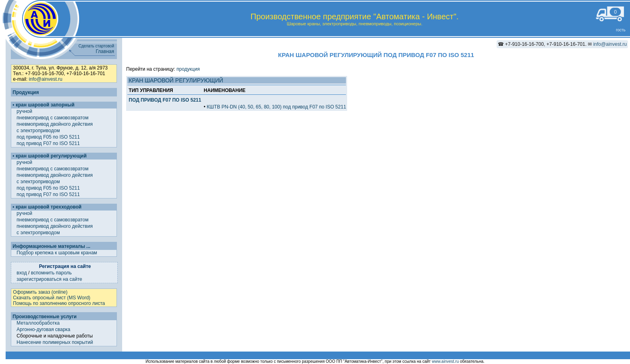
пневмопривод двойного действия (55, 124)
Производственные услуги (44, 317)
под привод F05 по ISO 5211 (49, 137)
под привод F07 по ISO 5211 (49, 143)
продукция (188, 69)
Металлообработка (38, 323)
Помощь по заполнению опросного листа (59, 303)
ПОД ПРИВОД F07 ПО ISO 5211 (165, 100)
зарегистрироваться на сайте (49, 279)
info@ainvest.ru (610, 44)
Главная (105, 51)
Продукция (26, 92)
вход (22, 273)
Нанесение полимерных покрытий (55, 342)
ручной (25, 111)
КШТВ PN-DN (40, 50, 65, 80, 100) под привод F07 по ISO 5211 (277, 107)
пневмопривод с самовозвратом (53, 118)
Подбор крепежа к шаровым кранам (57, 253)
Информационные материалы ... (51, 246)
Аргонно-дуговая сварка (43, 329)
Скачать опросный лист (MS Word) (51, 298)
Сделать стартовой (96, 46)
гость (621, 30)
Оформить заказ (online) (40, 292)
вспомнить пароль (51, 273)
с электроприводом (39, 131)
